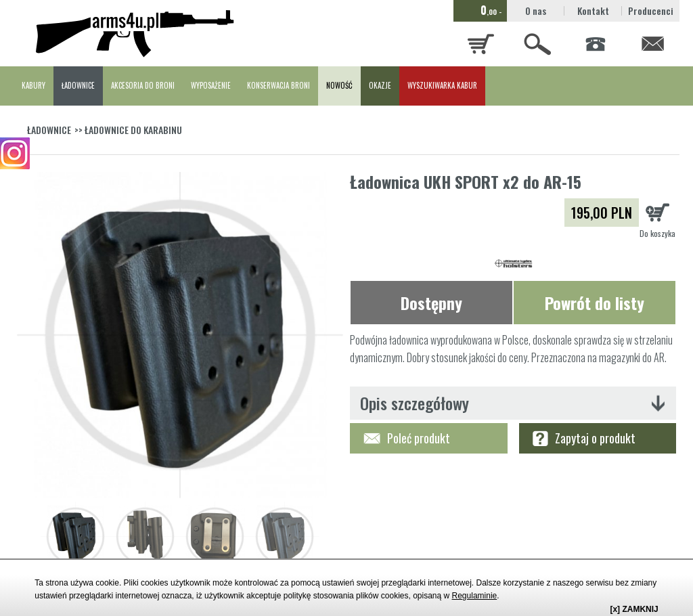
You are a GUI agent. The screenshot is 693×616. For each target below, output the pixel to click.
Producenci (651, 10)
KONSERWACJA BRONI (278, 85)
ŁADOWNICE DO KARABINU (133, 130)
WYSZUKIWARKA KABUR (442, 85)
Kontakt (593, 10)
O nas (536, 10)
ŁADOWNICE (78, 85)
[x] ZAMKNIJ (634, 609)
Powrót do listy (595, 303)
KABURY (33, 85)
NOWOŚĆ (339, 85)
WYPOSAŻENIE (211, 85)
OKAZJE (380, 85)
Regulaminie (475, 596)
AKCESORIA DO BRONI (143, 85)
